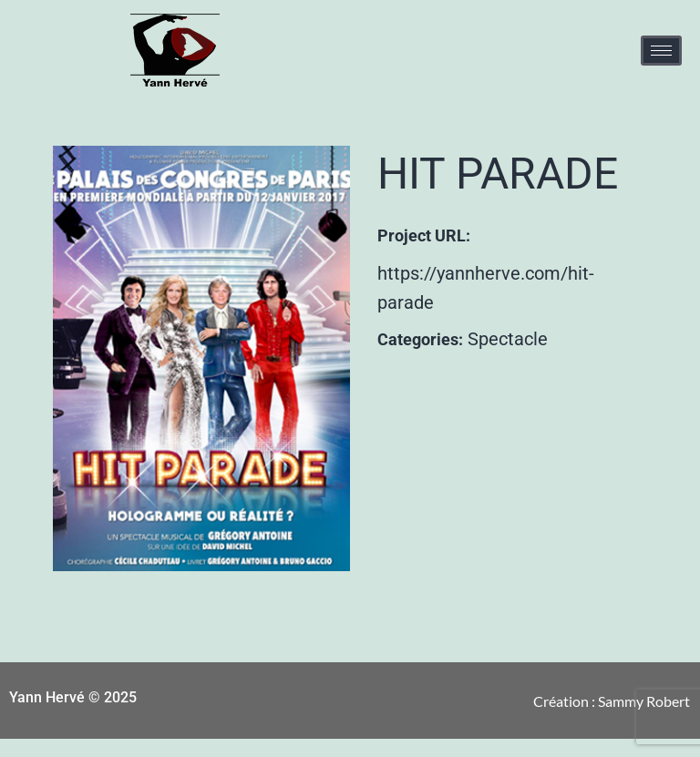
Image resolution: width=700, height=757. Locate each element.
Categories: (420, 339)
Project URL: (424, 235)
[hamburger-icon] (661, 51)
